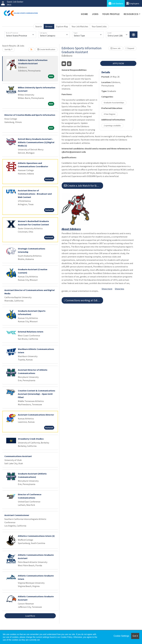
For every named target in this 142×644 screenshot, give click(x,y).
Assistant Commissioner (17, 515)
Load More (30, 616)
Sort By (8, 49)
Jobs (95, 14)
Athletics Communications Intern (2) (36, 536)
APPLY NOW (118, 63)
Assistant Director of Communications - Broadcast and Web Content (35, 194)
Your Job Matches (80, 26)
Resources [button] (131, 14)
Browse (49, 26)
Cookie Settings (121, 636)
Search (39, 26)
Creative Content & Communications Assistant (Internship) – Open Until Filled (37, 394)
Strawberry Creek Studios (31, 439)
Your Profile (111, 14)
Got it (135, 636)
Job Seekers (116, 3)
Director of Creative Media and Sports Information (30, 115)
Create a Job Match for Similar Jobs (84, 186)
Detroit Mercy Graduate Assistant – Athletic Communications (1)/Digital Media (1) (36, 142)
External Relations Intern (31, 332)
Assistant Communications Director (36, 415)
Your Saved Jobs (99, 26)
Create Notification (46, 49)
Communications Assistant (18, 456)
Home (85, 14)
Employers (133, 3)
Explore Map (62, 26)
